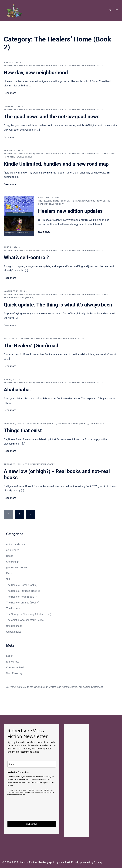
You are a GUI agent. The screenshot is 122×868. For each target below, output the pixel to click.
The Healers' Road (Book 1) (87, 66)
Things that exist (23, 430)
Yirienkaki (64, 862)
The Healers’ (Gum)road (31, 346)
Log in (10, 656)
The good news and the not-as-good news (52, 117)
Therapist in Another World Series (25, 620)
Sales (9, 579)
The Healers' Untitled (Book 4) (23, 603)
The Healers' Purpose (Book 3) (53, 66)
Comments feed (15, 668)
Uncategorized (14, 626)
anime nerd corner (16, 544)
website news (14, 632)
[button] (110, 10)
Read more (10, 93)
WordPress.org (14, 673)
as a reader (12, 550)
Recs (9, 573)
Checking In (13, 562)
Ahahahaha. (17, 390)
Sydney (98, 862)
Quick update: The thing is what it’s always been (58, 305)
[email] (32, 764)
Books (10, 556)
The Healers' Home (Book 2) (19, 66)
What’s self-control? (26, 257)
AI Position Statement (91, 687)
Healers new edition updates (70, 211)
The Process (97, 423)
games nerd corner (17, 567)
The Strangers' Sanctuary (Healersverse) (29, 614)
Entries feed (13, 662)
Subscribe (32, 824)
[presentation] (32, 811)
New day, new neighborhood (36, 73)
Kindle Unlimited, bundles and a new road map (56, 164)
